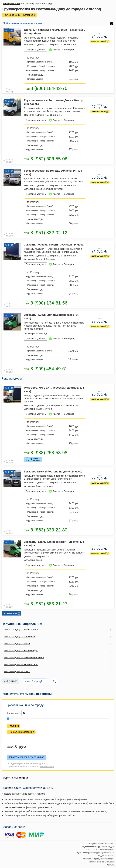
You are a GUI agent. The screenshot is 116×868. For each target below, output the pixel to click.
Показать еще (10, 613)
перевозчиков (47, 766)
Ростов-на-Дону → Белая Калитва (22, 630)
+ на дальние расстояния (21, 732)
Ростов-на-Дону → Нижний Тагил (21, 665)
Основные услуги (35, 50)
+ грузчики (13, 726)
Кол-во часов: (14, 713)
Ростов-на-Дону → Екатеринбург (21, 651)
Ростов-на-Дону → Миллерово (20, 637)
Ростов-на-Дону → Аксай (17, 644)
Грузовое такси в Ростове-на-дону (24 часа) (53, 472)
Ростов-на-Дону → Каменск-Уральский (24, 658)
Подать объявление (15, 778)
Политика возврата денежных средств (99, 859)
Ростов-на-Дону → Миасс (17, 671)
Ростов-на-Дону (9, 90)
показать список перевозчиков (26, 757)
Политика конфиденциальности (102, 862)
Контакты (111, 865)
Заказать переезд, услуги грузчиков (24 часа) (54, 245)
